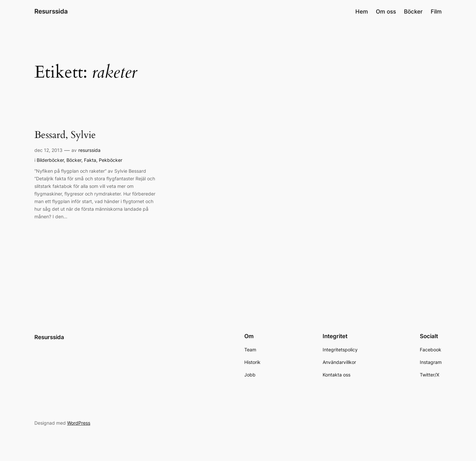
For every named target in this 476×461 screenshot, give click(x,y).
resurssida (89, 150)
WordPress (79, 423)
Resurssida (51, 11)
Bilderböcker (50, 160)
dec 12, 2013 (48, 150)
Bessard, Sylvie (65, 135)
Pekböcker (111, 160)
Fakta (90, 160)
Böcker (74, 160)
